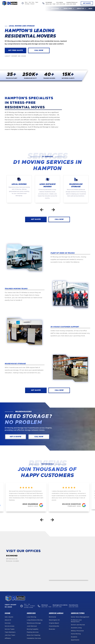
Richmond (52, 617)
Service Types (10, 629)
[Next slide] (53, 210)
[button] (44, 9)
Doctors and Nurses (78, 625)
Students (74, 637)
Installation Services (34, 638)
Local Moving (31, 617)
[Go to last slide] (42, 210)
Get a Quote (9, 617)
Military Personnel (77, 631)
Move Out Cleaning (33, 635)
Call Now (39, 50)
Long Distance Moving (35, 620)
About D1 (8, 620)
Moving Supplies (33, 629)
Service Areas (10, 626)
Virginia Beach (54, 623)
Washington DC (54, 620)
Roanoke (52, 629)
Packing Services (33, 632)
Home (35, 9)
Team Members (10, 632)
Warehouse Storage (34, 623)
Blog (90, 9)
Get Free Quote (16, 50)
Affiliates (8, 638)
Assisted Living (76, 628)
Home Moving (76, 634)
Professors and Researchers (76, 621)
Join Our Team (10, 635)
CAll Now (59, 219)
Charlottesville (54, 626)
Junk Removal (32, 626)
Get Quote (87, 3)
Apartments (75, 640)
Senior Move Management (80, 617)
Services (8, 623)
